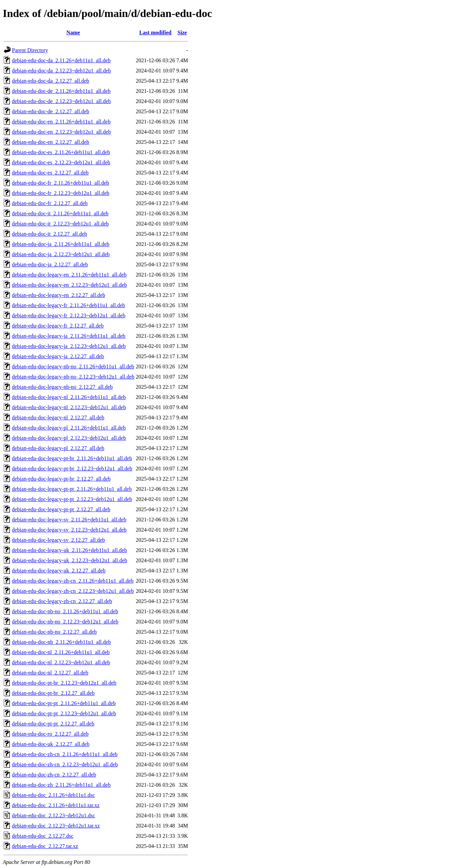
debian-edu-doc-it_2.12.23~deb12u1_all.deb (60, 224)
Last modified (155, 32)
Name (73, 32)
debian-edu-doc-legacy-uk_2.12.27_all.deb (59, 571)
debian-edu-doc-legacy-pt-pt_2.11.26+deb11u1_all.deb (72, 489)
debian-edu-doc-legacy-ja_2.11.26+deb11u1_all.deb (69, 336)
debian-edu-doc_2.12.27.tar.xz (45, 846)
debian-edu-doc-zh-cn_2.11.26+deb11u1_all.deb (65, 754)
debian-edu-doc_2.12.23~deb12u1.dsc (54, 815)
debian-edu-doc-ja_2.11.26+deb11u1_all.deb (61, 244)
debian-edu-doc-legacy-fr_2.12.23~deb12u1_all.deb (69, 315)
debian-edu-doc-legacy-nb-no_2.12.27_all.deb (62, 387)
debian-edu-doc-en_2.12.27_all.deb (51, 142)
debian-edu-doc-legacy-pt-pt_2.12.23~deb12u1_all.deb (72, 499)
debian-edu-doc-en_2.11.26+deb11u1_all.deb (61, 122)
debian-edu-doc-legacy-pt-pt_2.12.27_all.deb (61, 509)
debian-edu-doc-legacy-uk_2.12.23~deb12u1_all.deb (70, 560)
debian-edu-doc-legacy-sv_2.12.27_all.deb (58, 540)
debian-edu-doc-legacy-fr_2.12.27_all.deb (58, 326)
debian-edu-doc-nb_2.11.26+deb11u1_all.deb (61, 642)
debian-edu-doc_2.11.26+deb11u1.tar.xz (56, 805)
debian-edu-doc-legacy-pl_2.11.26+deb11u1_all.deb (69, 428)
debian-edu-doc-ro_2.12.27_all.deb (50, 734)
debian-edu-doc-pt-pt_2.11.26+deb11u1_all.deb (64, 703)
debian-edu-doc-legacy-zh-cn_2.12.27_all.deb (62, 601)
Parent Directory (30, 50)
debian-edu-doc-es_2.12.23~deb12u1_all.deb (61, 162)
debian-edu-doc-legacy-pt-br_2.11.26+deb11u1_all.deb (72, 458)
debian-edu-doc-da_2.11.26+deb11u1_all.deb (61, 60)
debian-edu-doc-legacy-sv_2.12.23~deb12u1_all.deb (69, 530)
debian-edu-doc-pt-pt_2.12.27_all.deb (53, 724)
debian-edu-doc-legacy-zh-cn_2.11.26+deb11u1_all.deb (73, 581)
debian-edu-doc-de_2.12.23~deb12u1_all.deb (61, 101)
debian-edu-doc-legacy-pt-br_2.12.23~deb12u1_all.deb (72, 469)
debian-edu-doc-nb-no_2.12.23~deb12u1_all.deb (65, 622)
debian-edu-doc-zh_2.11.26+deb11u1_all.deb (61, 785)
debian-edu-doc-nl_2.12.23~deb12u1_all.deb (61, 662)
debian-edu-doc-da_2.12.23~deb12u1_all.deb (61, 71)
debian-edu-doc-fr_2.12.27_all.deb (50, 203)
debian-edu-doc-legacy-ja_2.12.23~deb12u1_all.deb (69, 346)
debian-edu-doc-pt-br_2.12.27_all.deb (53, 693)
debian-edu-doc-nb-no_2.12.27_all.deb (54, 632)
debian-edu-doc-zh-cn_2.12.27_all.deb (54, 775)
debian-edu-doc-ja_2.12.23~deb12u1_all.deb (61, 254)
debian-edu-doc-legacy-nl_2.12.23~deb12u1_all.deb (69, 407)
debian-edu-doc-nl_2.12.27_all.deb (50, 673)
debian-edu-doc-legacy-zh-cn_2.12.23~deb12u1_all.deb (73, 591)
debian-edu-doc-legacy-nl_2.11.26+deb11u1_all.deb (69, 397)
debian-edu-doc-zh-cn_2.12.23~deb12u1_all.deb (65, 764)
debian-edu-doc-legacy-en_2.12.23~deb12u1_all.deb (69, 285)
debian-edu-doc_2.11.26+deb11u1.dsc (53, 795)
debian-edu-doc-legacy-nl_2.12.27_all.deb (58, 418)
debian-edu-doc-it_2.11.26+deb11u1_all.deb (60, 213)
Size (182, 32)
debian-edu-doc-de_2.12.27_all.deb (51, 111)
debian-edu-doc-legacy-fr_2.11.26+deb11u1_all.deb (69, 305)
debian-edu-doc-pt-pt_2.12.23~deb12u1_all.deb (64, 713)
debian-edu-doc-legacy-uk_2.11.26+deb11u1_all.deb (69, 550)
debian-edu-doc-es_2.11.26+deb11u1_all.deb (61, 152)
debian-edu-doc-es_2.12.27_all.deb (50, 173)
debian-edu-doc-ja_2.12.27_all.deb (50, 264)
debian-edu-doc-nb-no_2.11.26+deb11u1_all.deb (65, 611)
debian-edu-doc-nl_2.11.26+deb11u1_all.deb (61, 652)
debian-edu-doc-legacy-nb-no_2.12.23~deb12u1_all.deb (73, 377)
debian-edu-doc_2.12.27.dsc (43, 836)
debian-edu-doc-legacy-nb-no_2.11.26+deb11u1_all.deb (73, 366)
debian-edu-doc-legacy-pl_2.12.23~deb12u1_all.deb (69, 438)
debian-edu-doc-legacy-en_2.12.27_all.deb (59, 295)
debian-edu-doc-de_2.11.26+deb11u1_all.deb (61, 91)
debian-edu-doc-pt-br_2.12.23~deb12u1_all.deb (64, 683)
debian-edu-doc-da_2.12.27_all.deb (51, 81)
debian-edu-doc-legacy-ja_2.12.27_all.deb (58, 356)
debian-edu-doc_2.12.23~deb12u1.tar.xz (56, 826)
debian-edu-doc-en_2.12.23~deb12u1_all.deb (61, 132)
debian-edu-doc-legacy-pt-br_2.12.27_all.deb (61, 479)
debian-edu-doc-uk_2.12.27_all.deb (51, 744)
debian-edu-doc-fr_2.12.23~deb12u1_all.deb (61, 193)
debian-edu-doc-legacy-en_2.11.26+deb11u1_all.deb (69, 275)
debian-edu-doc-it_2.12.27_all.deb (50, 234)
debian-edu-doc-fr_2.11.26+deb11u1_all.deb (61, 183)
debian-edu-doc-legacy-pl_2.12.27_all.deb (58, 448)
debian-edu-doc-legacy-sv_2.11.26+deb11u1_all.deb (69, 520)
